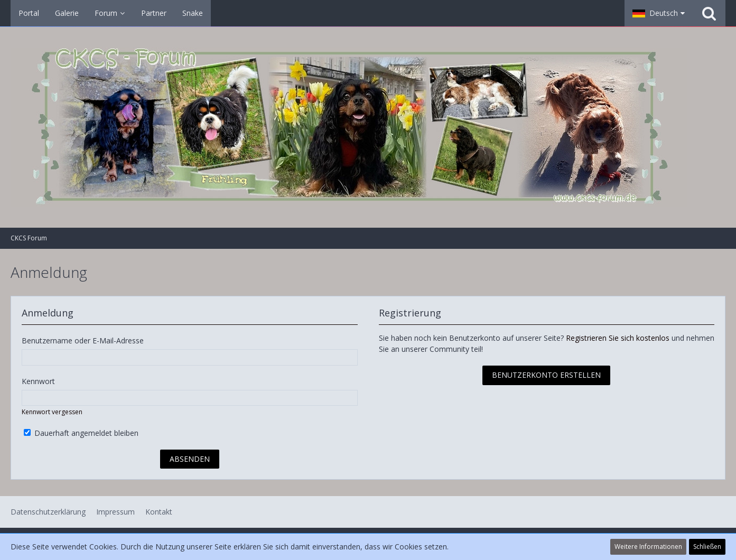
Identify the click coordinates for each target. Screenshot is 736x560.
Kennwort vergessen (52, 412)
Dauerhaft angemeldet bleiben (81, 433)
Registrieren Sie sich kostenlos (618, 338)
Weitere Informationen (648, 547)
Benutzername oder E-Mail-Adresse (83, 340)
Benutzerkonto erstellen (546, 375)
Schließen (707, 547)
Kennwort (38, 381)
